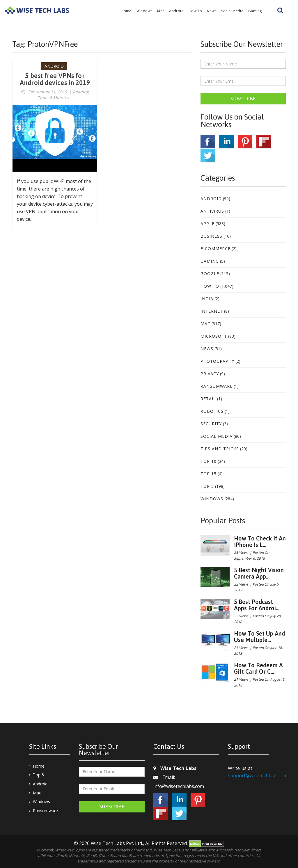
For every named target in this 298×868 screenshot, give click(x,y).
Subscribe (243, 99)
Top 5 (207, 486)
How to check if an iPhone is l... (260, 541)
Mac (161, 11)
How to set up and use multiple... (259, 637)
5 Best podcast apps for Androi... (257, 605)
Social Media (232, 11)
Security (211, 424)
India (207, 299)
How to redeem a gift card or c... (258, 668)
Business (211, 236)
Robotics (212, 411)
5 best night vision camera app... (259, 573)
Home (126, 11)
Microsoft (214, 336)
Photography (217, 361)
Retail (208, 399)
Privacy (210, 374)
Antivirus (212, 211)
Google (210, 274)
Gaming (255, 11)
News (212, 11)
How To (195, 11)
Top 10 (209, 461)
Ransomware (217, 386)
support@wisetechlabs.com (258, 775)
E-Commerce (215, 249)
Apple (207, 224)
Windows (144, 11)
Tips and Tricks (220, 449)
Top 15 (209, 474)
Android (176, 11)
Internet (212, 311)
